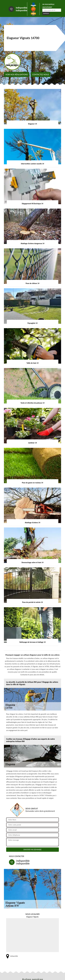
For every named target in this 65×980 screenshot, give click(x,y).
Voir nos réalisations (17, 74)
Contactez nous (41, 74)
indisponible (22, 8)
